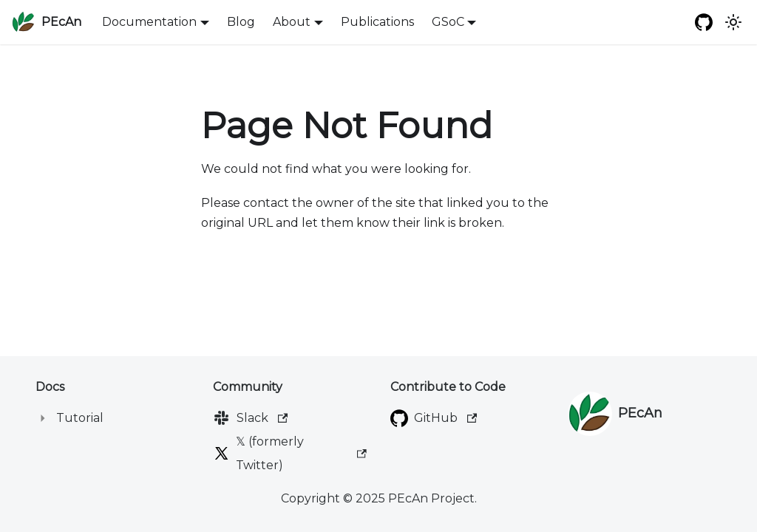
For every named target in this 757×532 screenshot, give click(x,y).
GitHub (445, 418)
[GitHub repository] (704, 22)
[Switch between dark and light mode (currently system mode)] (733, 22)
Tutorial (80, 418)
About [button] (292, 22)
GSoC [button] (448, 22)
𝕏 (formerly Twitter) (301, 453)
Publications (377, 22)
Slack (262, 418)
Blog (241, 22)
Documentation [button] (149, 22)
